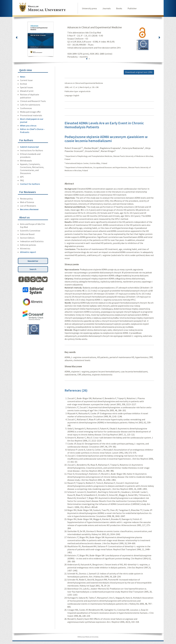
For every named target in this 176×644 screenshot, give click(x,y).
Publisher (132, 8)
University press (89, 8)
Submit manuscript (29, 147)
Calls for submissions (30, 105)
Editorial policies (28, 245)
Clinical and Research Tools (33, 101)
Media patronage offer (30, 112)
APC (22, 177)
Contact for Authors (30, 184)
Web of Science (27, 202)
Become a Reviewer (29, 209)
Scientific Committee (30, 231)
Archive (24, 84)
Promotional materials (31, 115)
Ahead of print (27, 91)
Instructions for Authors (32, 150)
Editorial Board (27, 234)
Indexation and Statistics (32, 241)
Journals (107, 8)
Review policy (26, 199)
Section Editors (27, 238)
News (23, 77)
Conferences (26, 108)
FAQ (22, 180)
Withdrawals (26, 161)
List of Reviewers (28, 206)
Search (33, 269)
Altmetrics (25, 248)
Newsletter (33, 261)
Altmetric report (28, 252)
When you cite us (28, 126)
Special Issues (27, 87)
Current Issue (26, 80)
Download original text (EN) (139, 72)
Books (119, 8)
